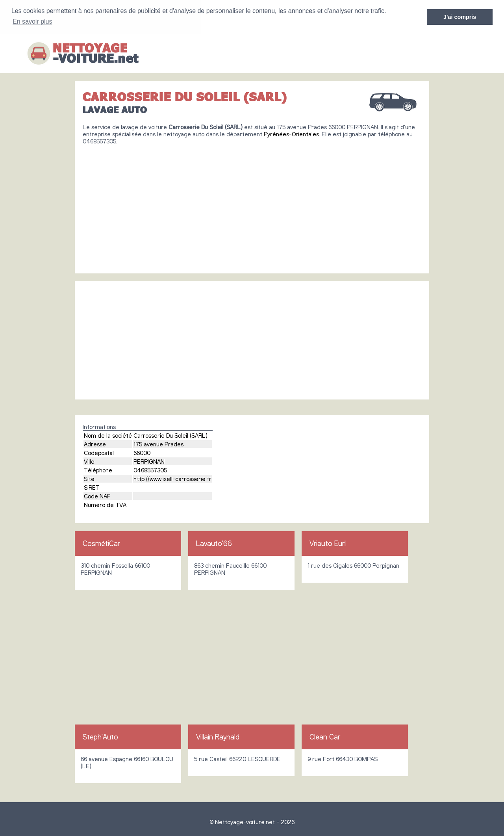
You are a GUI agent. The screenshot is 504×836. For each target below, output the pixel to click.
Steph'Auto (100, 736)
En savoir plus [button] (32, 21)
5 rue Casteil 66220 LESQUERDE (237, 758)
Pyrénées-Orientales (291, 134)
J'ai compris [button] (460, 17)
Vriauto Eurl (328, 543)
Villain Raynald (218, 736)
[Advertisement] (252, 206)
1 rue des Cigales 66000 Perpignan (353, 565)
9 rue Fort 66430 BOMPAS (343, 758)
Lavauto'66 (214, 543)
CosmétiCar (101, 543)
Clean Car (325, 736)
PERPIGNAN (149, 461)
